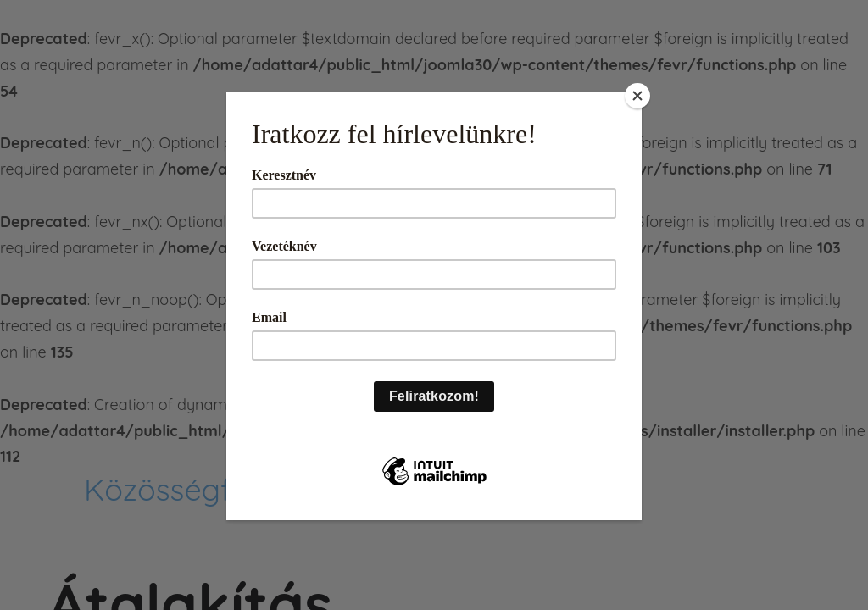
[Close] (637, 96)
